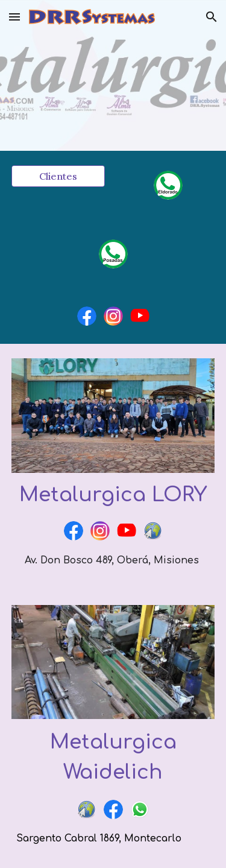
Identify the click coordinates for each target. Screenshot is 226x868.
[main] (113, 495)
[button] (14, 17)
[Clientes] (58, 176)
